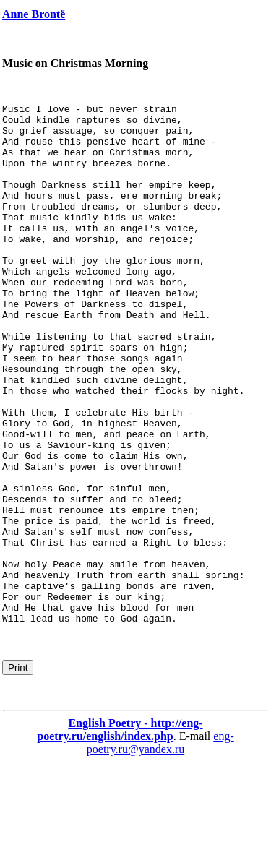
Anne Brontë (34, 14)
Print (18, 772)
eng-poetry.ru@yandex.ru (160, 847)
